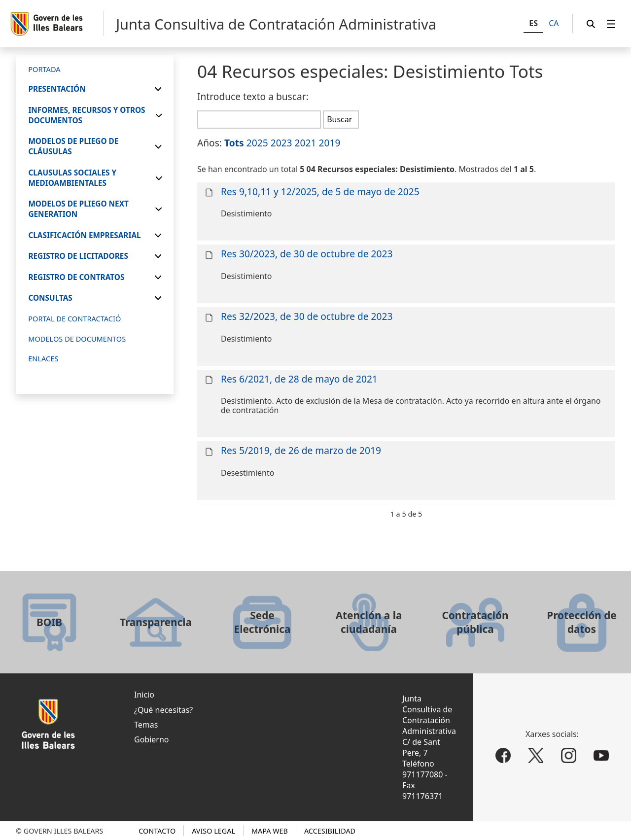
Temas (146, 725)
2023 (281, 143)
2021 (306, 143)
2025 (257, 143)
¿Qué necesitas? (163, 710)
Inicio (144, 695)
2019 (329, 143)
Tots (234, 143)
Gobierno (152, 739)
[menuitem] (611, 24)
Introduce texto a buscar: (253, 96)
